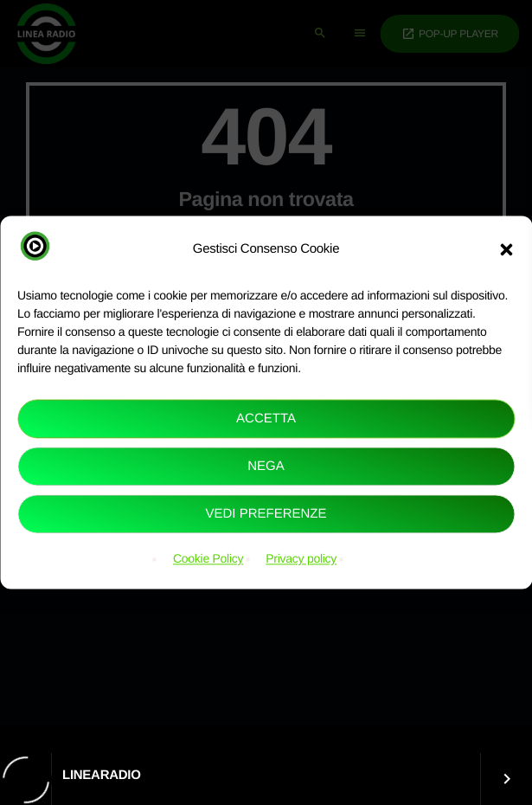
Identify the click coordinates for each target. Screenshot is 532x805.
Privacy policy (301, 559)
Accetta (266, 419)
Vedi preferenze (266, 514)
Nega (266, 466)
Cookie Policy (208, 559)
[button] (506, 249)
